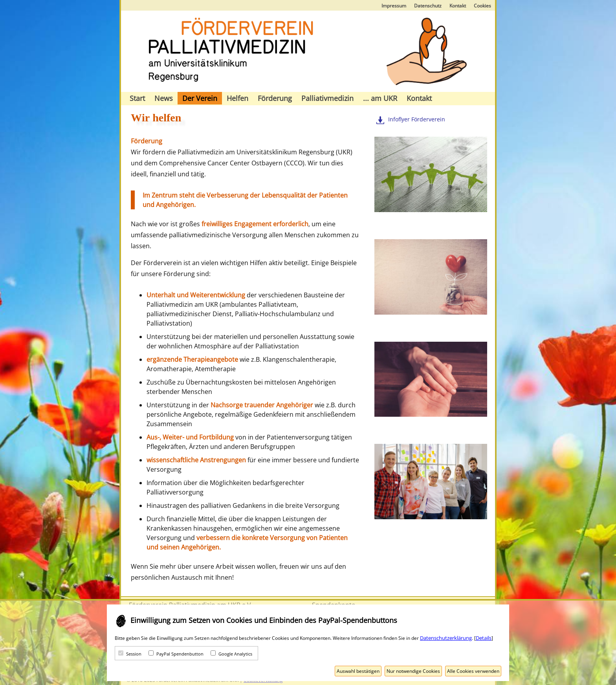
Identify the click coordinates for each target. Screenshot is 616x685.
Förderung (275, 98)
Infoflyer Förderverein (417, 119)
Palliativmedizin (327, 98)
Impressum (394, 6)
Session (134, 654)
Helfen (237, 98)
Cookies (482, 6)
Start (137, 98)
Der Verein (200, 98)
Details (484, 638)
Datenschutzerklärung (446, 638)
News (164, 98)
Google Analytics (235, 654)
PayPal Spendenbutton (180, 654)
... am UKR (380, 98)
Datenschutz (428, 6)
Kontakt (458, 6)
